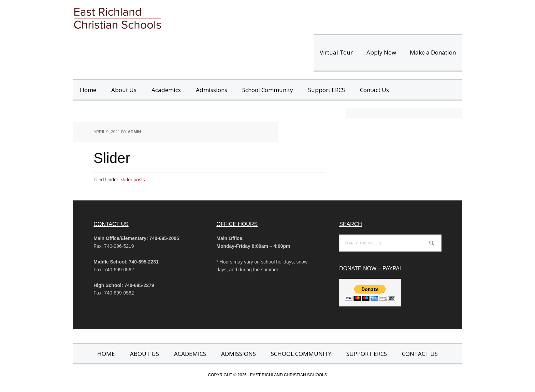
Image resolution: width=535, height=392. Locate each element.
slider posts (133, 180)
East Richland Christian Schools (169, 17)
